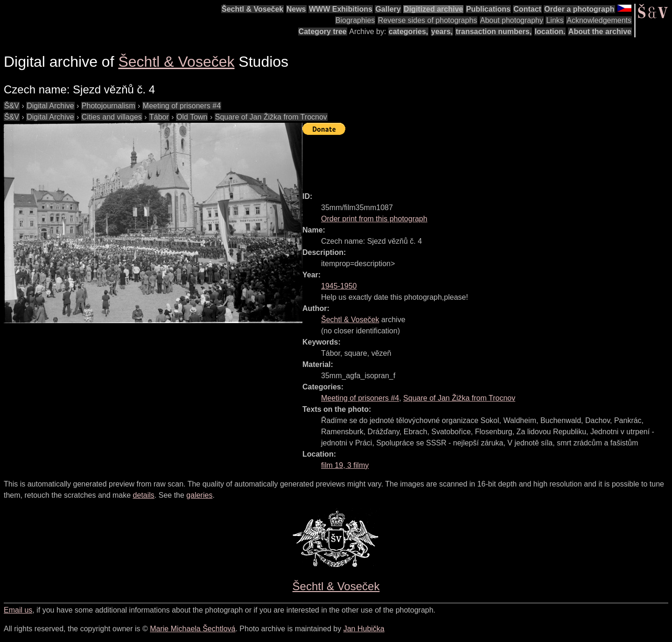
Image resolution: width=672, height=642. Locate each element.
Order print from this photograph (374, 219)
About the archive (600, 32)
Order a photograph (579, 9)
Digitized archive (433, 9)
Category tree (323, 32)
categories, (408, 32)
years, (442, 32)
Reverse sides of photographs (428, 20)
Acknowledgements (599, 20)
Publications (488, 9)
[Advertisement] (472, 159)
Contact (527, 9)
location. (550, 32)
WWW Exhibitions (341, 9)
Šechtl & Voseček (252, 9)
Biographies (355, 20)
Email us (18, 610)
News (296, 9)
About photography (512, 20)
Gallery (388, 9)
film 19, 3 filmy (345, 465)
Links (555, 20)
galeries (199, 495)
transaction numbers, (493, 32)
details (144, 495)
